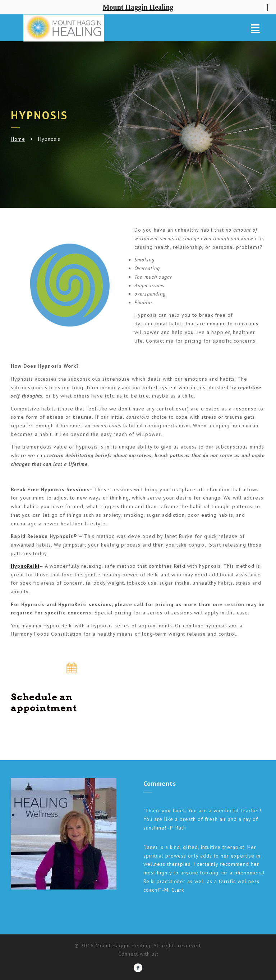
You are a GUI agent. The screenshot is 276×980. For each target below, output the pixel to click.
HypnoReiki (25, 566)
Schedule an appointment (44, 702)
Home (18, 139)
